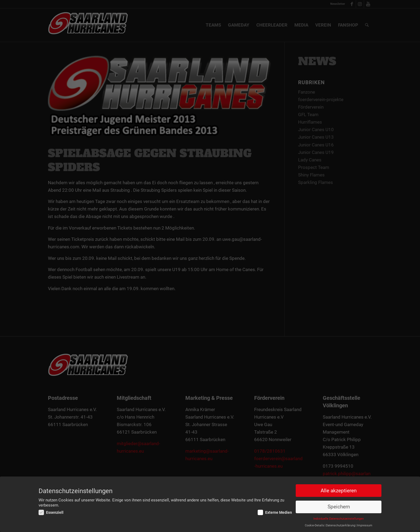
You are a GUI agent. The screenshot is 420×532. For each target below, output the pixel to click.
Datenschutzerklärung (341, 525)
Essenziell (51, 512)
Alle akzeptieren (339, 491)
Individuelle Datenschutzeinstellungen (339, 519)
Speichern (339, 507)
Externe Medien (275, 512)
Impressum (365, 525)
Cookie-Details (314, 525)
